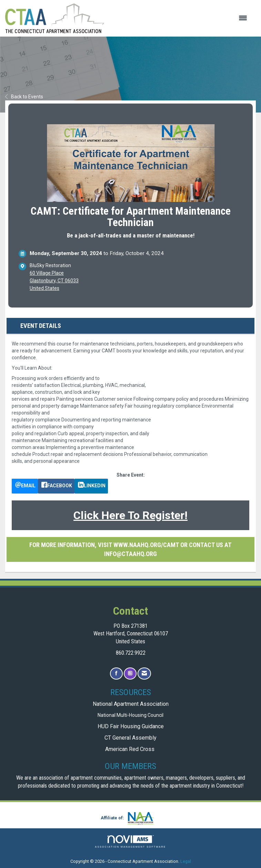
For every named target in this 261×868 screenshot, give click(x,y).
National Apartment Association (131, 704)
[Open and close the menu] (179, 18)
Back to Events (24, 97)
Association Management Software (131, 842)
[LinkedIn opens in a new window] (91, 486)
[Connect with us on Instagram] (130, 674)
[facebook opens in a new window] (56, 486)
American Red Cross (130, 749)
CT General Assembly (130, 738)
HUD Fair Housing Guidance (131, 726)
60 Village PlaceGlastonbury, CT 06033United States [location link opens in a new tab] (54, 281)
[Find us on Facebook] (116, 674)
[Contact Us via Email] (144, 674)
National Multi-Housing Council (130, 715)
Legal (186, 861)
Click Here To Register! (130, 515)
